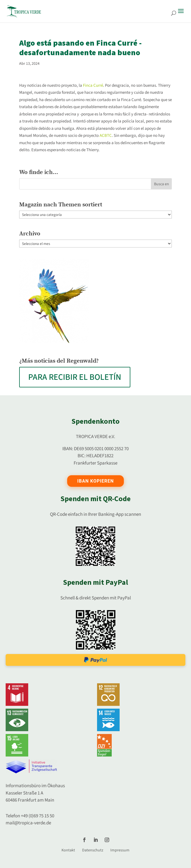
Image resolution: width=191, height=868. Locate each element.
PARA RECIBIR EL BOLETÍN (75, 377)
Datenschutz (93, 850)
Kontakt (68, 850)
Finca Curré (93, 85)
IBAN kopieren (96, 481)
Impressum (120, 850)
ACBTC (106, 136)
